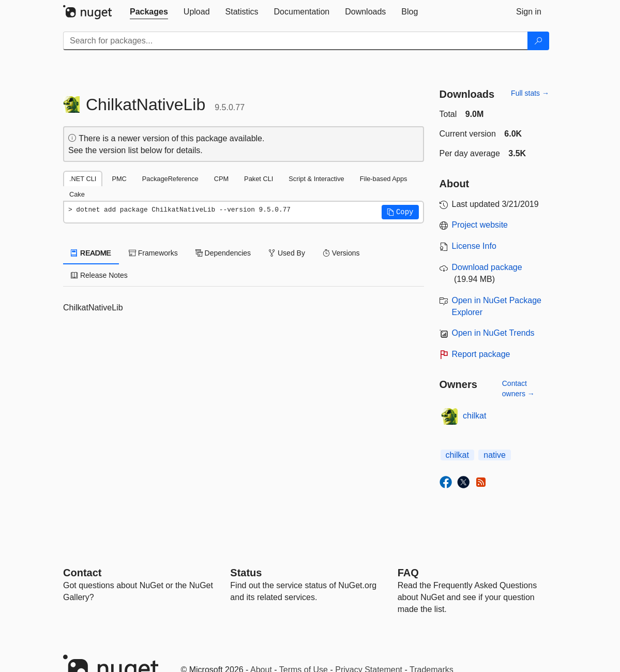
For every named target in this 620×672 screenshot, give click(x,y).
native (495, 455)
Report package (481, 354)
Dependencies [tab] (223, 253)
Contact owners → (518, 389)
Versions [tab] (341, 253)
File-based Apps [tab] (384, 179)
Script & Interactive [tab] (316, 179)
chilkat (474, 416)
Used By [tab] (287, 253)
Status (246, 573)
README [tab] (91, 253)
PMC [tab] (119, 179)
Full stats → (530, 93)
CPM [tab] (221, 179)
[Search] (538, 41)
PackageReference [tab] (170, 179)
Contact (82, 573)
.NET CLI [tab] (83, 179)
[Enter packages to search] (296, 41)
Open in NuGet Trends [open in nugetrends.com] (493, 333)
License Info (474, 246)
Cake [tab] (77, 194)
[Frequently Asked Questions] (408, 573)
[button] (400, 212)
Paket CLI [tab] (259, 179)
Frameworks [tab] (153, 253)
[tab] (149, 12)
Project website (480, 225)
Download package (487, 267)
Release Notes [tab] (99, 275)
